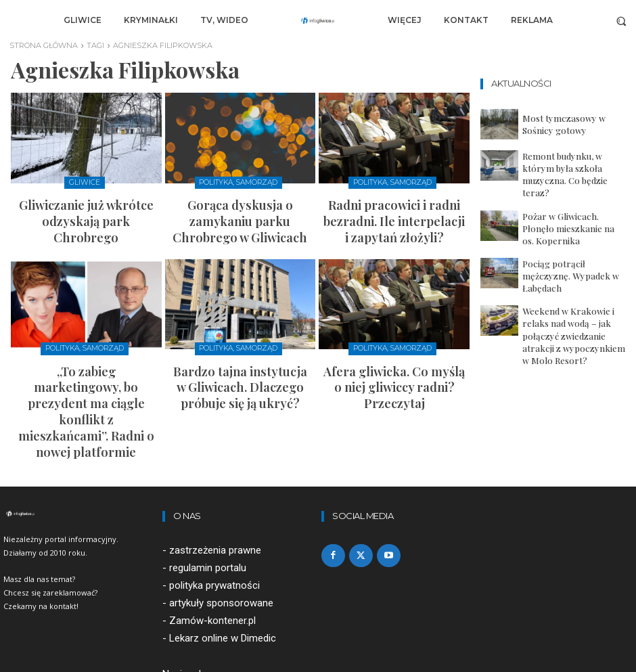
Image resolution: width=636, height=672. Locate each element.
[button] (621, 21)
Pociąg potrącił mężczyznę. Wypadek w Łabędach (564, 248)
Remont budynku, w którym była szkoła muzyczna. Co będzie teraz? (572, 166)
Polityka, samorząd (238, 182)
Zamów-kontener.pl (212, 543)
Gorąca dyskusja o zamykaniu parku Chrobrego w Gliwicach (240, 207)
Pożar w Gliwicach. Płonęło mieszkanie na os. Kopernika (567, 206)
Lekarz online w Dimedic (223, 560)
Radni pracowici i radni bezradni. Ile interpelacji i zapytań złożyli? (394, 207)
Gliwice (84, 182)
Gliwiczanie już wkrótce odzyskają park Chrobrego (86, 207)
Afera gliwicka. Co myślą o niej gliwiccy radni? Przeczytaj (394, 346)
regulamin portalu (208, 490)
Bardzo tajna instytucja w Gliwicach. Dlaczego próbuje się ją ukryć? (240, 352)
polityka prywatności (214, 508)
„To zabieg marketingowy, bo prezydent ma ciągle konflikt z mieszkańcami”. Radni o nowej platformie (86, 358)
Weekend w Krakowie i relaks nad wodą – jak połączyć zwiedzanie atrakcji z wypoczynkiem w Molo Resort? (574, 293)
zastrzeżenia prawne (215, 472)
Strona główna (44, 45)
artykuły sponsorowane (221, 525)
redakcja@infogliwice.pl (214, 613)
